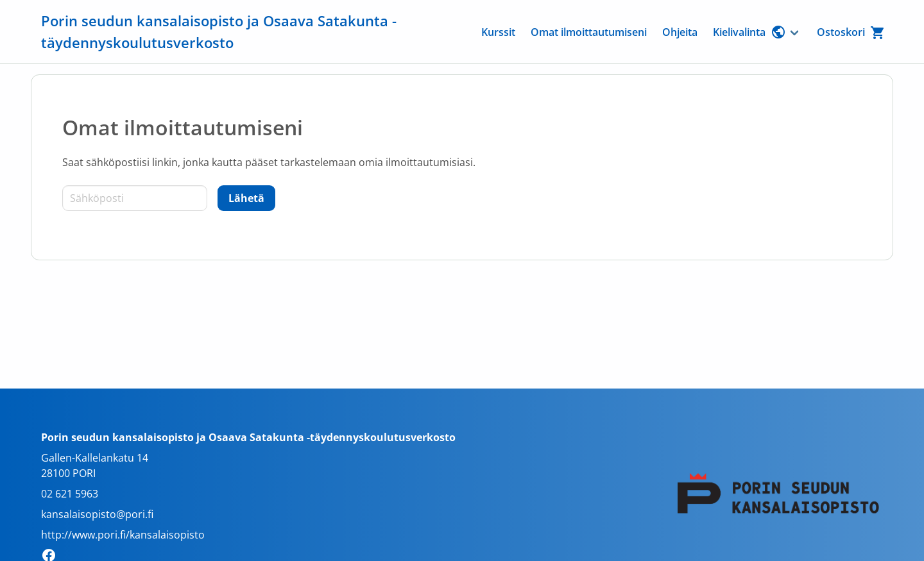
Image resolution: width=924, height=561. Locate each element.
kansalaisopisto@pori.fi (97, 514)
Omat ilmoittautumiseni (589, 32)
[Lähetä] (246, 198)
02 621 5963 (70, 494)
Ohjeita (680, 32)
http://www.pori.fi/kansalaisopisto (123, 535)
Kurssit (498, 32)
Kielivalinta (749, 32)
